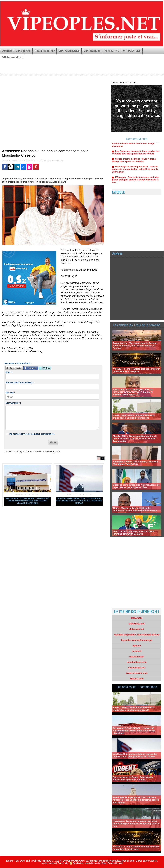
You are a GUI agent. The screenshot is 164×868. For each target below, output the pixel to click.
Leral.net (137, 651)
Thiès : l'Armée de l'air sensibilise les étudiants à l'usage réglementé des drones (135, 509)
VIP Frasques (92, 51)
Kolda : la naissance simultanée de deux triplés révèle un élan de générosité (134, 417)
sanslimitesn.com (137, 662)
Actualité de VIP (45, 51)
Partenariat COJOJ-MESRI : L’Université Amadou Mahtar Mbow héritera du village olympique (27, 501)
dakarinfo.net (137, 629)
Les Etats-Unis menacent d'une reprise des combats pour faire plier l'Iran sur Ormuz (79, 501)
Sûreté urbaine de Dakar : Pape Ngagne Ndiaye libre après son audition (134, 162)
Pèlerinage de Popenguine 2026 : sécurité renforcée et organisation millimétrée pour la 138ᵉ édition (135, 171)
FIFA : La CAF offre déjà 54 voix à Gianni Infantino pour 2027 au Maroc (134, 533)
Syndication (78, 863)
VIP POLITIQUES (69, 51)
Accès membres (49, 863)
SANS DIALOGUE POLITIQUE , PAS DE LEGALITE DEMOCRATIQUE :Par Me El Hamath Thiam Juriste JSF (133, 392)
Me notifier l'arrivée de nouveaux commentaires (32, 434)
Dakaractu (137, 618)
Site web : (10, 393)
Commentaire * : (13, 403)
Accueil (7, 51)
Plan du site (63, 863)
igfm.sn (137, 646)
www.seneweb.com (137, 673)
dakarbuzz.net (137, 624)
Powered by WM (115, 863)
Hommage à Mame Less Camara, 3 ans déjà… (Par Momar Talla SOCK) (136, 463)
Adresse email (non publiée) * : (20, 383)
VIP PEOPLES (132, 51)
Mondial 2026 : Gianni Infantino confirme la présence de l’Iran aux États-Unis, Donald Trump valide (135, 439)
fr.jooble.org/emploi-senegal (137, 640)
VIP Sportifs (23, 51)
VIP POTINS (112, 51)
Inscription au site (93, 863)
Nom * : (9, 372)
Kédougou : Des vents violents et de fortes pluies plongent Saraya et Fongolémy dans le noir (136, 182)
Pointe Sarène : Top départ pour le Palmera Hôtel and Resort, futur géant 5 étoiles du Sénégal (135, 346)
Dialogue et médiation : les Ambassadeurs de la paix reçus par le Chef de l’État (136, 486)
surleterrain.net (137, 668)
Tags (104, 863)
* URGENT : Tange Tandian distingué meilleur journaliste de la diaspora (136, 370)
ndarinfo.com (137, 657)
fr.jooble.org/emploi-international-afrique (137, 635)
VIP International (13, 57)
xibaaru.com (137, 679)
